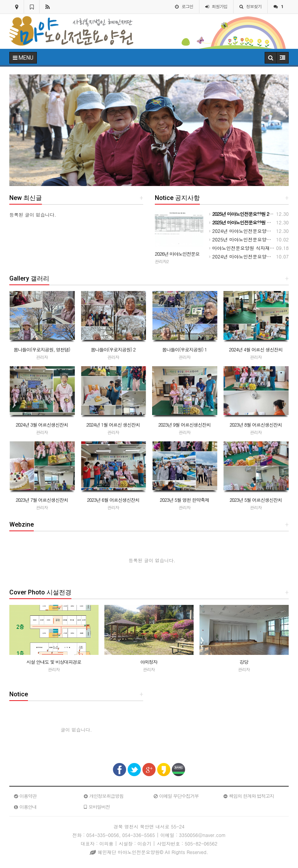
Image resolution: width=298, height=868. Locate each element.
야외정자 (149, 662)
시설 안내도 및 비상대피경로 (54, 662)
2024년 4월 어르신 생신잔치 (256, 349)
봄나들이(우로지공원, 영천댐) (42, 349)
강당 (244, 662)
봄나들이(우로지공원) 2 (113, 349)
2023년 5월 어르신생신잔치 (256, 500)
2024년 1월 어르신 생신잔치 (113, 425)
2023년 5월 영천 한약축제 (185, 500)
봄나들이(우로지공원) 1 (185, 349)
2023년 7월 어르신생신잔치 (42, 500)
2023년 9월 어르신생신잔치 (185, 425)
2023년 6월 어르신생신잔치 (113, 500)
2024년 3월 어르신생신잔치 (42, 425)
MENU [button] (23, 58)
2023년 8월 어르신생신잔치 (256, 425)
